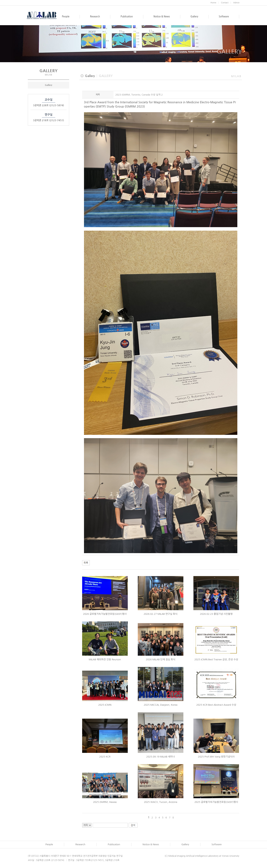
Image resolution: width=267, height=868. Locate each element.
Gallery (49, 85)
